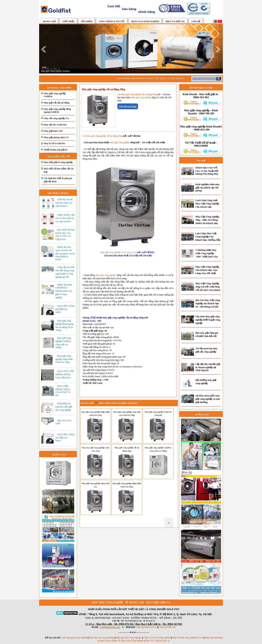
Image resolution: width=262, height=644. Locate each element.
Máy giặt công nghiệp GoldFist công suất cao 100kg (63, 343)
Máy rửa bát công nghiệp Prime (188, 638)
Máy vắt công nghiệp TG (56, 118)
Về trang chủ (134, 603)
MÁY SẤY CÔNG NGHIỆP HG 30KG (65, 309)
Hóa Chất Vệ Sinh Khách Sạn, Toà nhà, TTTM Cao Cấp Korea (65, 234)
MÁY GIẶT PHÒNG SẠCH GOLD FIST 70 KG (63, 391)
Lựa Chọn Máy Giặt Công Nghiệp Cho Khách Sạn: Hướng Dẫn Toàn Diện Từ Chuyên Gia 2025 (208, 240)
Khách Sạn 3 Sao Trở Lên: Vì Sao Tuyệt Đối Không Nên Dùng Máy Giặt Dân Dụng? (207, 172)
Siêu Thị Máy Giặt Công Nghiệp (129, 641)
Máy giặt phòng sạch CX (56, 137)
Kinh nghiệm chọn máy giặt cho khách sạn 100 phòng (207, 187)
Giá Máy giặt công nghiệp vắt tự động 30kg (137, 94)
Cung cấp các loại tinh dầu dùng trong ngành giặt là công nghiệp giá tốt (65, 272)
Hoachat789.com (167, 627)
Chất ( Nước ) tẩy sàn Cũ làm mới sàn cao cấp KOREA (65, 218)
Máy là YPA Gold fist (54, 143)
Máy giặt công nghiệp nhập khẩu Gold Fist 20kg (64, 359)
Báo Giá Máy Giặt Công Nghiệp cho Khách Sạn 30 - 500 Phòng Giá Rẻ (208, 303)
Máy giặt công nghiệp (141, 97)
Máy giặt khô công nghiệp (129, 638)
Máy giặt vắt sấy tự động (57, 103)
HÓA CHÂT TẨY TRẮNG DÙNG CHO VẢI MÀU (65, 374)
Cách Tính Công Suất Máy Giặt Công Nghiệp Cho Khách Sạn (207, 204)
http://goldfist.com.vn (146, 627)
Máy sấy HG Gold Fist (55, 125)
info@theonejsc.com (110, 627)
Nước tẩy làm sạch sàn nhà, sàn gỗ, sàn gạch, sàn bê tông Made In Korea (65, 253)
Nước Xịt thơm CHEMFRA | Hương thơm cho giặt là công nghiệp (64, 291)
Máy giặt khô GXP (53, 131)
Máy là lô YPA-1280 (64, 422)
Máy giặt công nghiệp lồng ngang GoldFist (57, 110)
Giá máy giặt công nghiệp (75, 638)
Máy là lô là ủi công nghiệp (157, 638)
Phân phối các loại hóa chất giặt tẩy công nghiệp (64, 407)
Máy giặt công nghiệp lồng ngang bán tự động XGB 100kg (64, 325)
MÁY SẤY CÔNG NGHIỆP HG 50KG (65, 438)
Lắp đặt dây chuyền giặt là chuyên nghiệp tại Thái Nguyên (208, 367)
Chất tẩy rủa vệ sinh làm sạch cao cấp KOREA (64, 203)
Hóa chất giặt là (158, 603)
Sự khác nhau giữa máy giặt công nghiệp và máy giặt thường (208, 399)
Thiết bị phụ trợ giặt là (55, 150)
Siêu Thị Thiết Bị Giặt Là (157, 641)
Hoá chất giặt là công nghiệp (58, 162)
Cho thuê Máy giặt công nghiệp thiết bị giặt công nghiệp (208, 320)
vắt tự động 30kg (128, 252)
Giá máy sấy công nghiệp (102, 638)
